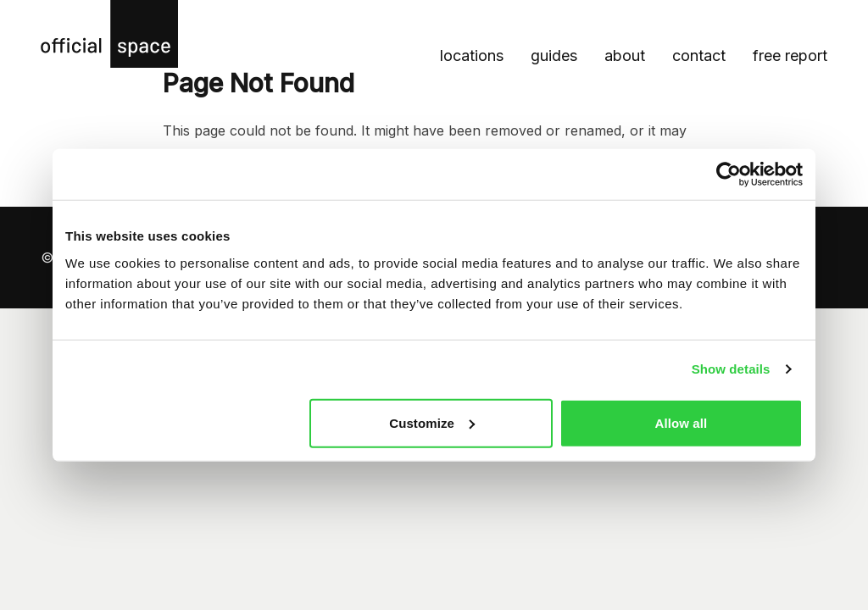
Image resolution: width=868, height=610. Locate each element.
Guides (554, 55)
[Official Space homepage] (109, 34)
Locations (472, 55)
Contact (699, 55)
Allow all (682, 422)
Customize (432, 422)
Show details (731, 369)
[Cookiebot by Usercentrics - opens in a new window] (729, 175)
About (625, 55)
